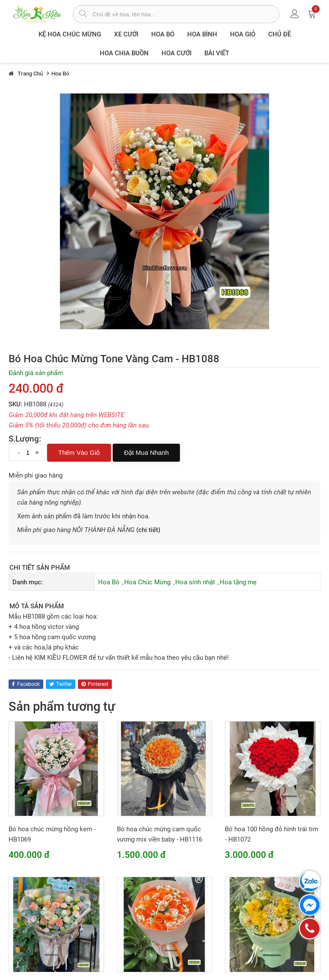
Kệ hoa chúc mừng (70, 34)
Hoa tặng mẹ (238, 582)
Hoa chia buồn (124, 53)
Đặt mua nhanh (146, 452)
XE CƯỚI (126, 34)
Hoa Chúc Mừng (147, 582)
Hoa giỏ (243, 34)
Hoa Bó (163, 34)
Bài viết (217, 53)
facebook (26, 684)
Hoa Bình (202, 34)
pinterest (95, 684)
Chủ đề (280, 34)
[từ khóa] (186, 14)
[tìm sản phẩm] (83, 15)
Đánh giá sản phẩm (36, 373)
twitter (61, 684)
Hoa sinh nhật (195, 582)
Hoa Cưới (176, 53)
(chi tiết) (148, 530)
